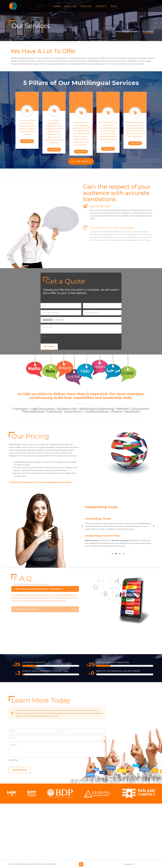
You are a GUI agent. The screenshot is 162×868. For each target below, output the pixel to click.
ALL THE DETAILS (81, 161)
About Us (70, 6)
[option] (118, 526)
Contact (101, 6)
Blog (114, 6)
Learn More (27, 141)
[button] (82, 526)
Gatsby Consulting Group (143, 864)
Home (57, 6)
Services (86, 6)
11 (18, 664)
